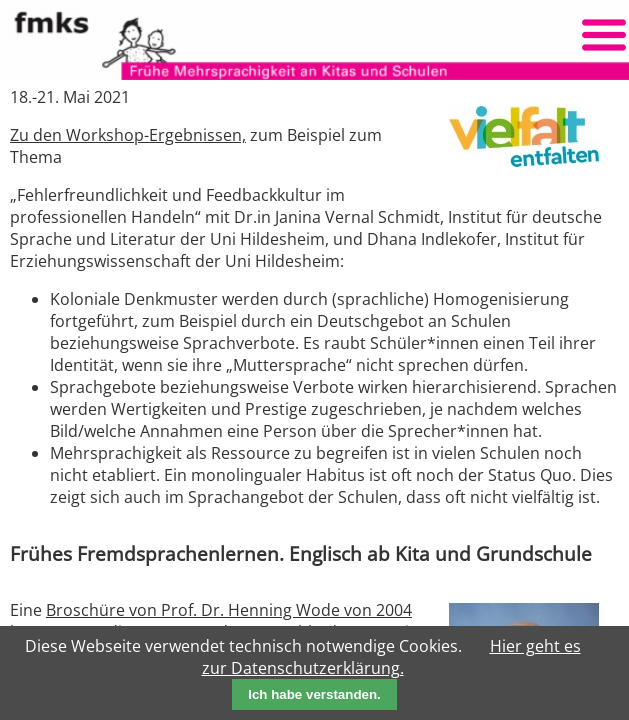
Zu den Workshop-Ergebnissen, (128, 135)
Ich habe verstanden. (314, 694)
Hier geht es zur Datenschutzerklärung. (391, 657)
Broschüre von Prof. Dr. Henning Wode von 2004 (229, 610)
